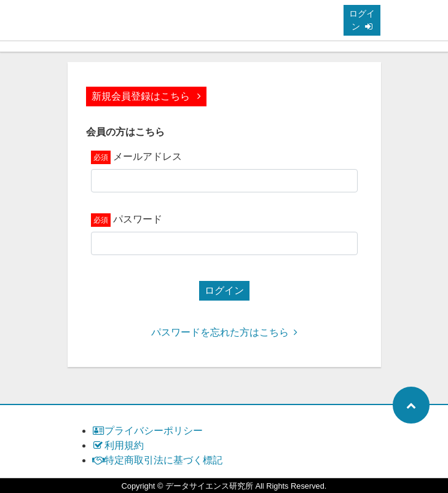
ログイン (362, 20)
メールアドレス (147, 156)
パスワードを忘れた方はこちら (224, 332)
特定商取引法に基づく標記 (158, 460)
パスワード (138, 219)
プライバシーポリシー (148, 431)
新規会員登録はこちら (146, 96)
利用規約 (118, 445)
